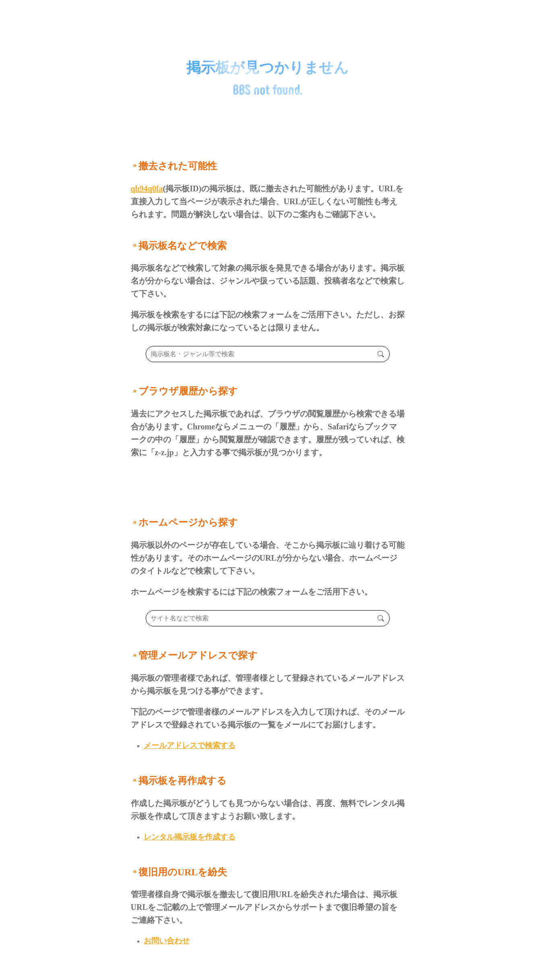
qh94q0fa (147, 189)
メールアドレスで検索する (190, 745)
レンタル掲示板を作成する (190, 837)
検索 (381, 354)
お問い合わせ (167, 941)
